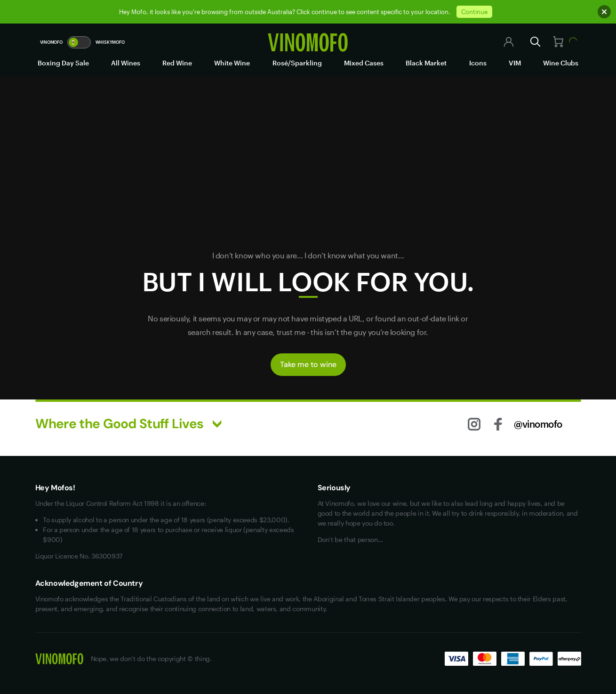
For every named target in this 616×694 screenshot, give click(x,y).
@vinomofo (538, 424)
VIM (515, 63)
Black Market (426, 63)
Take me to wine (308, 364)
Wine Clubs (561, 63)
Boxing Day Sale (63, 63)
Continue (474, 12)
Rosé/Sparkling (297, 63)
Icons (478, 63)
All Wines (126, 63)
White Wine (232, 63)
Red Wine (177, 63)
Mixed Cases (364, 63)
